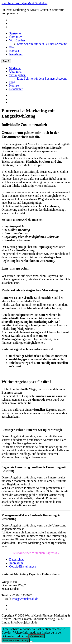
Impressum (16, 563)
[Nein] (31, 641)
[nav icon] (6, 61)
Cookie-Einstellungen (23, 566)
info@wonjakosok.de (25, 599)
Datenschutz (17, 559)
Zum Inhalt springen (14, 3)
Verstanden (36, 636)
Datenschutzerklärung (16, 640)
